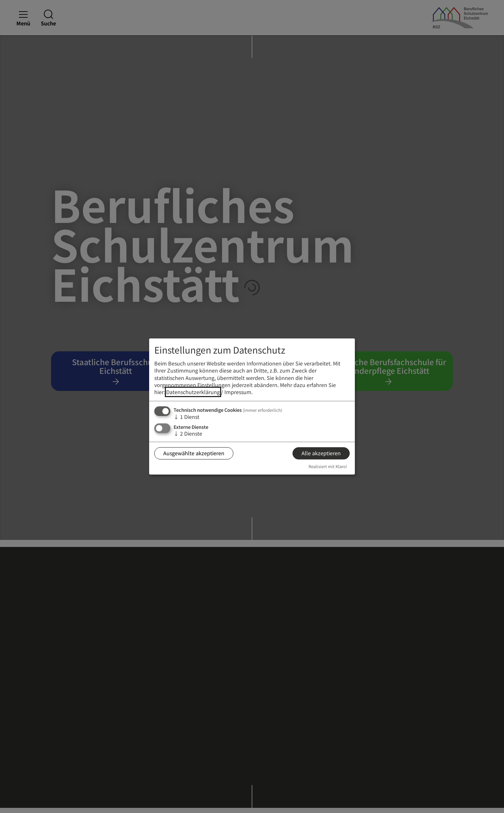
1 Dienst (186, 417)
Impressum (238, 392)
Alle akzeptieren (321, 453)
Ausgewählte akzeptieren (194, 453)
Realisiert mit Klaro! (328, 466)
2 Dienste (188, 433)
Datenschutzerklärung (193, 392)
